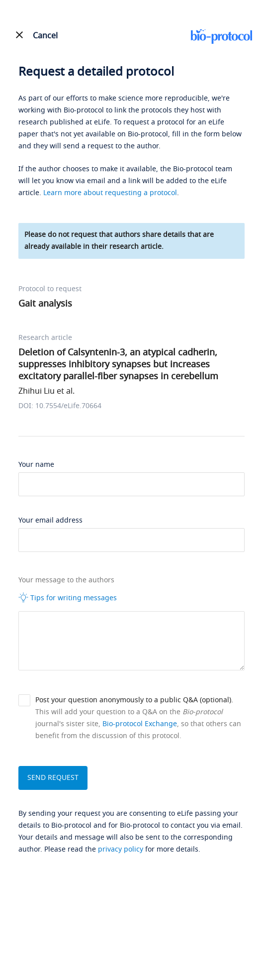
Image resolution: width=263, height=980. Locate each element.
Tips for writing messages (68, 598)
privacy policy (121, 849)
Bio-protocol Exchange (140, 724)
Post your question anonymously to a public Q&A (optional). (134, 700)
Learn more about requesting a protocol (110, 193)
